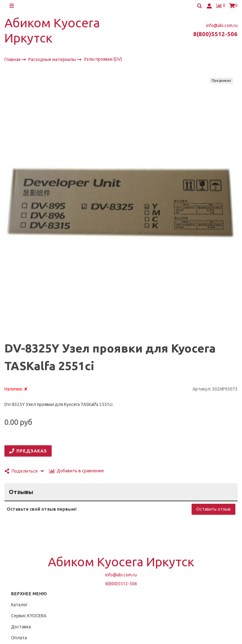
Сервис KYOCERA (29, 616)
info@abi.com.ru (222, 25)
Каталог (19, 605)
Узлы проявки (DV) (103, 59)
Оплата (19, 638)
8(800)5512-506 (215, 34)
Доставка (21, 627)
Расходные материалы (53, 60)
